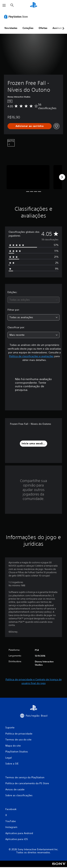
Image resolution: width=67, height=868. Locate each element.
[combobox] (33, 300)
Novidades (11, 28)
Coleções (28, 28)
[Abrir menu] (4, 5)
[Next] (62, 177)
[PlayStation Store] (17, 17)
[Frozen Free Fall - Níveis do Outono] (28, 177)
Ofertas (43, 28)
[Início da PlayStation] (34, 5)
